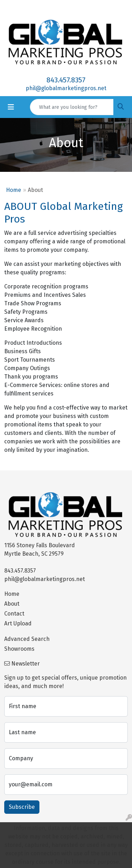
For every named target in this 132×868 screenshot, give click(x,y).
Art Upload (18, 623)
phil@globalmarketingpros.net (66, 88)
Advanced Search (27, 639)
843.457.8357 (66, 80)
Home (14, 190)
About (12, 604)
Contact (14, 614)
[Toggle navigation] (11, 107)
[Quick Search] (72, 107)
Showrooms (19, 649)
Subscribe (22, 807)
